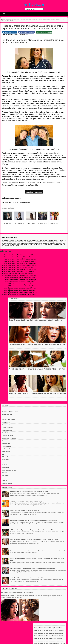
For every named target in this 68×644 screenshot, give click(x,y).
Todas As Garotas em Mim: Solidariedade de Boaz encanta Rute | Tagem (29, 492)
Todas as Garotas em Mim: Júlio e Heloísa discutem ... (20, 261)
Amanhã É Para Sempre (8, 420)
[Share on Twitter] (10, 32)
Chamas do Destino (7, 428)
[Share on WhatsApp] (44, 32)
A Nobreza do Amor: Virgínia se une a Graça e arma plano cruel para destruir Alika (32, 530)
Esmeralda (5, 441)
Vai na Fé (5, 481)
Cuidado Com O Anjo (8, 436)
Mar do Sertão (6, 452)
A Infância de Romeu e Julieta (10, 412)
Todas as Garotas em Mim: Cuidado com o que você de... (21, 265)
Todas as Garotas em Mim (9, 470)
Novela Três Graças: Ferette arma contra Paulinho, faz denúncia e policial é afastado (32, 568)
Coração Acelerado (7, 430)
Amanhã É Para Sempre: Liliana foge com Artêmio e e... (20, 284)
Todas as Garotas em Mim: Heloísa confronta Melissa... (20, 255)
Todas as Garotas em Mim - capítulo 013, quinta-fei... (19, 271)
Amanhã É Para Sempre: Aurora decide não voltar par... (20, 294)
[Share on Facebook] (26, 32)
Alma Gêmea (5, 417)
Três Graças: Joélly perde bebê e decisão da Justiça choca (35, 320)
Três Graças (5, 475)
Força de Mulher (6, 446)
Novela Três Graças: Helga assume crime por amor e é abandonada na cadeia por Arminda (34, 539)
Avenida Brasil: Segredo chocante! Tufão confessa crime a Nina (27, 578)
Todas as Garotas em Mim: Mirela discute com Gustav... (20, 259)
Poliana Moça (6, 460)
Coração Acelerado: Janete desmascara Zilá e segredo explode (37, 344)
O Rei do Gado (6, 457)
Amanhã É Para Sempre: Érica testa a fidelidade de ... (20, 290)
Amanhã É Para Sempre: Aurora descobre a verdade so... (21, 276)
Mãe (3, 454)
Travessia (5, 473)
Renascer (5, 465)
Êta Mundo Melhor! (7, 483)
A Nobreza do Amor (7, 414)
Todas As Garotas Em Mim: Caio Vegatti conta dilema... (49, 628)
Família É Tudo (6, 444)
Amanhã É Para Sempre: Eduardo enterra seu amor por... (21, 280)
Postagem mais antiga (39, 192)
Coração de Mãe (6, 433)
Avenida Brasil (6, 425)
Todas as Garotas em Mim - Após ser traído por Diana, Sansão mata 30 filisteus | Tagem (33, 520)
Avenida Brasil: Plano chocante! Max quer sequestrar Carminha (37, 393)
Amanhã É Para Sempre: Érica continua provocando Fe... (21, 292)
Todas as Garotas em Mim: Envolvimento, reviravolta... (49, 641)
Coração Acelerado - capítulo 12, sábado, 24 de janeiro (24, 511)
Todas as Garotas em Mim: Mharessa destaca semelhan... (49, 631)
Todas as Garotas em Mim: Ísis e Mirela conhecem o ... (20, 257)
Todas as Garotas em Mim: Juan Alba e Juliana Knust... (49, 636)
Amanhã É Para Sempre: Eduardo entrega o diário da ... (20, 288)
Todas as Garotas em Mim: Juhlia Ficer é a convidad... (49, 633)
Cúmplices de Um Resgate (9, 438)
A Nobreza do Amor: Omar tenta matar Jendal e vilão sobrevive (37, 369)
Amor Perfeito (6, 422)
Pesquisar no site (30, 9)
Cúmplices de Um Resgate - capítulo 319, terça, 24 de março (26, 501)
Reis (3, 462)
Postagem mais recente (30, 192)
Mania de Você (6, 449)
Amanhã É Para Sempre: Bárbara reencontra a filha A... (20, 278)
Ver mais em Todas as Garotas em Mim (17, 202)
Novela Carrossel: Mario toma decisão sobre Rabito (19, 274)
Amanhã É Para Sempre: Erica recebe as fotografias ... (20, 282)
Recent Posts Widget (13, 400)
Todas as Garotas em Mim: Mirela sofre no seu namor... (20, 263)
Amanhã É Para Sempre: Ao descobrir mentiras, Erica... (20, 286)
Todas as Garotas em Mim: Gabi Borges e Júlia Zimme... (20, 269)
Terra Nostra (5, 467)
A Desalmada (6, 409)
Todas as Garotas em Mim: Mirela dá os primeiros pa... (49, 638)
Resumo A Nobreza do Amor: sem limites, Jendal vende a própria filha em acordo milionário (34, 549)
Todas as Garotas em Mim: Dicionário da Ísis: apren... (19, 267)
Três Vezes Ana (6, 478)
